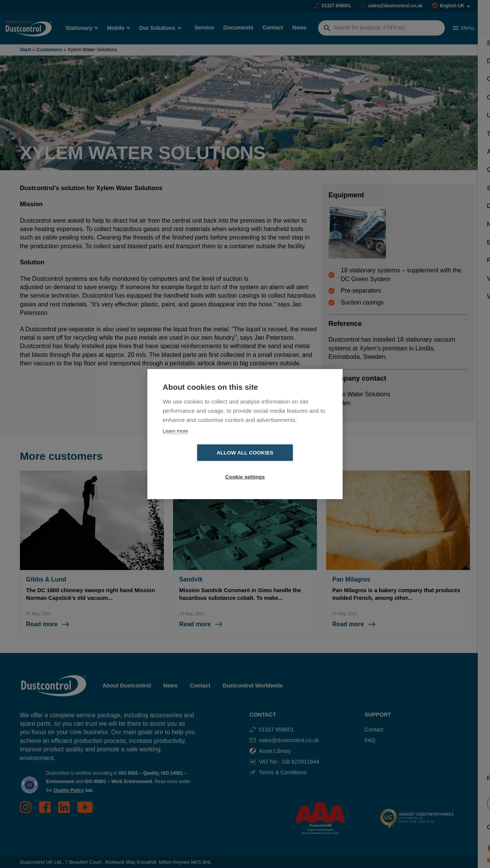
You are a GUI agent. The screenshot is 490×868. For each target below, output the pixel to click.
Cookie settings (289, 465)
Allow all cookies (201, 465)
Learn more (175, 443)
